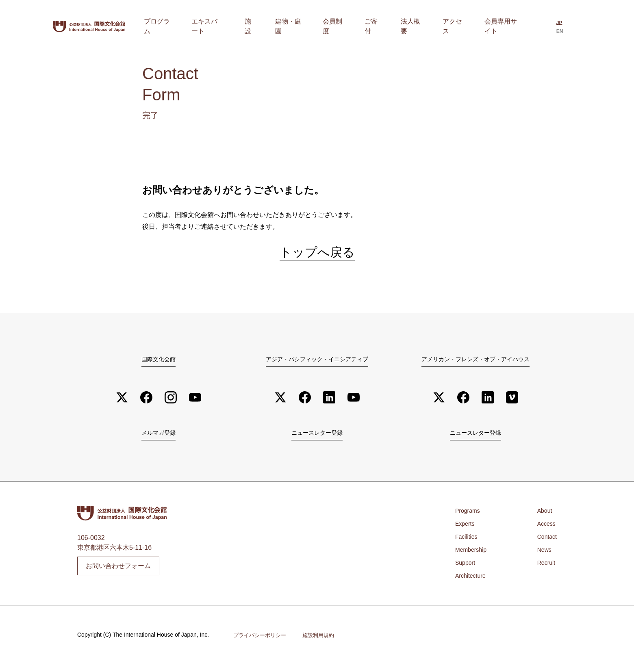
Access (545, 531)
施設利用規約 (324, 643)
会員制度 (363, 26)
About (543, 518)
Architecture (472, 583)
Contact (546, 544)
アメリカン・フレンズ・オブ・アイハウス (475, 364)
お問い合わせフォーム (118, 573)
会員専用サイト (503, 26)
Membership (473, 557)
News (543, 557)
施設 (295, 26)
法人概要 (425, 26)
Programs (469, 518)
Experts (466, 531)
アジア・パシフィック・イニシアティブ (317, 364)
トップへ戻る (317, 255)
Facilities (468, 544)
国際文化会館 (158, 364)
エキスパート (261, 26)
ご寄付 (394, 26)
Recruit (545, 570)
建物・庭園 (326, 26)
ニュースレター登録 (317, 439)
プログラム (217, 26)
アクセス (459, 26)
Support (467, 570)
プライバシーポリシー (262, 643)
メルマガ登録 (158, 439)
